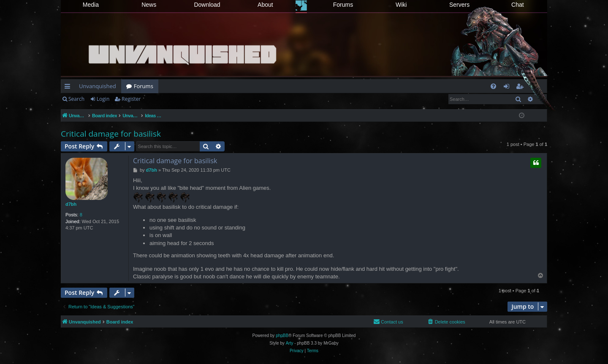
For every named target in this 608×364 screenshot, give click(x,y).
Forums (343, 5)
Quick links (69, 88)
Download (207, 5)
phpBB (282, 336)
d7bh (71, 204)
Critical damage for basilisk (111, 134)
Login (103, 99)
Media (91, 5)
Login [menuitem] (508, 88)
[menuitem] (493, 86)
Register (131, 99)
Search (76, 99)
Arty (290, 343)
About (265, 5)
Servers (459, 5)
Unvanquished (98, 86)
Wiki (401, 5)
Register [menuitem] (521, 88)
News (149, 5)
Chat (518, 5)
